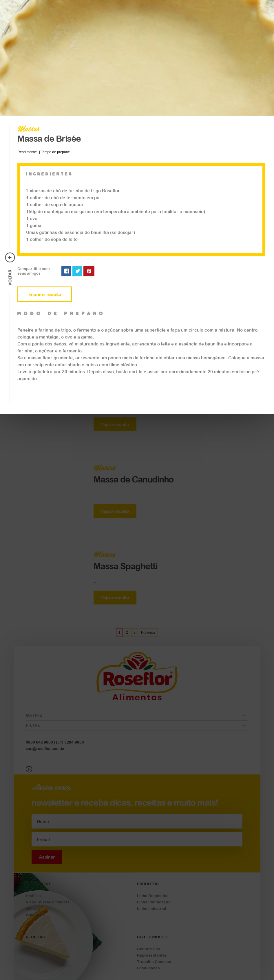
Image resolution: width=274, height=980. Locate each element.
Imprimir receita (45, 294)
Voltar (10, 278)
